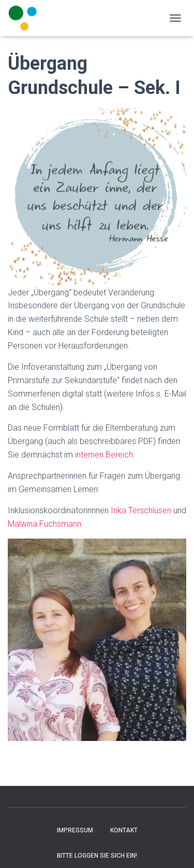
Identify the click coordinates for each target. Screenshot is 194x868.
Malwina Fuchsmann (44, 524)
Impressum (75, 830)
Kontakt (124, 830)
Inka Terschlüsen (141, 510)
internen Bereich (104, 455)
